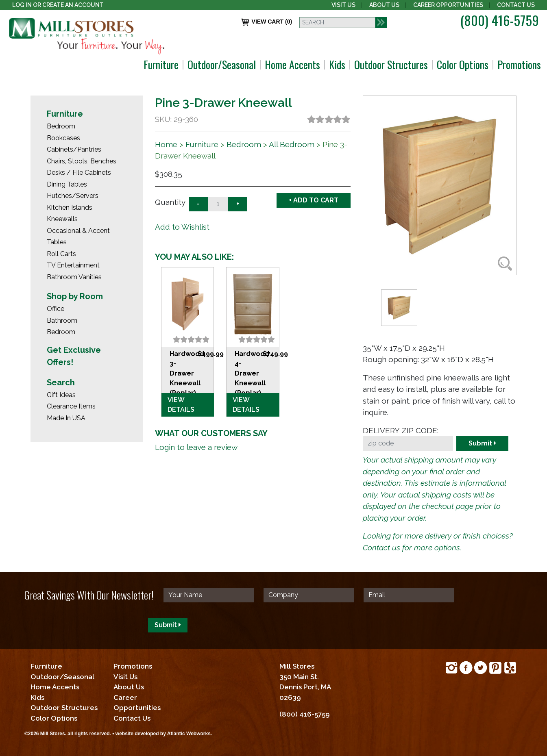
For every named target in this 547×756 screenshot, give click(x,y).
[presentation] (86, 625)
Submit (482, 443)
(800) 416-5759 (500, 20)
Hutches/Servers (73, 196)
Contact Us (516, 5)
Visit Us (343, 5)
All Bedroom (292, 144)
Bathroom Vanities (74, 277)
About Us (384, 5)
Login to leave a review (196, 447)
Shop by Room (75, 296)
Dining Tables (67, 184)
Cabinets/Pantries (74, 149)
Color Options (463, 65)
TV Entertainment (73, 265)
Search (61, 382)
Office (56, 309)
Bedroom (61, 126)
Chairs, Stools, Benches (82, 161)
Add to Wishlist (182, 227)
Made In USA (66, 418)
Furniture (161, 65)
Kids (337, 65)
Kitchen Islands (70, 207)
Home (166, 144)
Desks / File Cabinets (79, 173)
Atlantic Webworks (189, 734)
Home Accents (292, 65)
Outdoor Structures (391, 65)
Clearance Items (71, 406)
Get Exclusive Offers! (74, 356)
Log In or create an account (58, 5)
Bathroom (62, 320)
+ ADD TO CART (314, 200)
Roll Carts (61, 254)
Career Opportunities (448, 5)
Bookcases (63, 138)
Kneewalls (62, 219)
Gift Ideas (61, 395)
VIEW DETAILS (181, 405)
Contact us (381, 547)
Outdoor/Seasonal (222, 65)
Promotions (519, 65)
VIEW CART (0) (267, 22)
